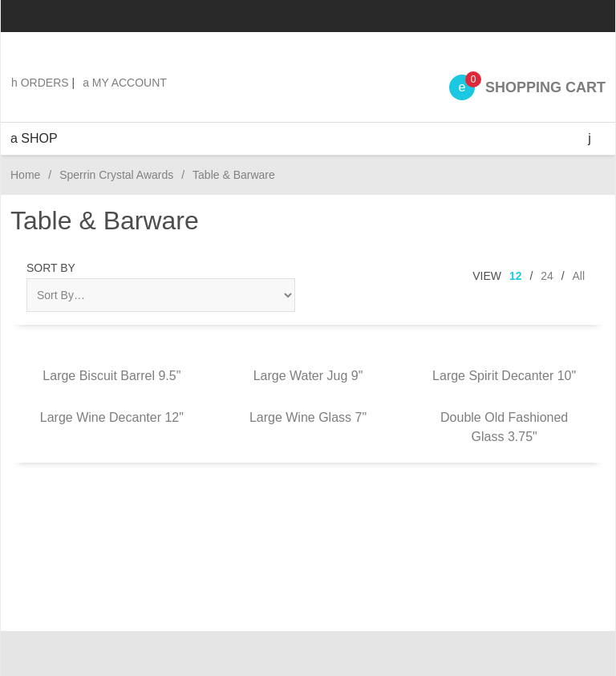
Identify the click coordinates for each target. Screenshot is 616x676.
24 (547, 276)
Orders (40, 83)
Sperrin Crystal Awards (116, 175)
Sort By (51, 268)
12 (516, 276)
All (578, 276)
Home (25, 175)
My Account (125, 83)
